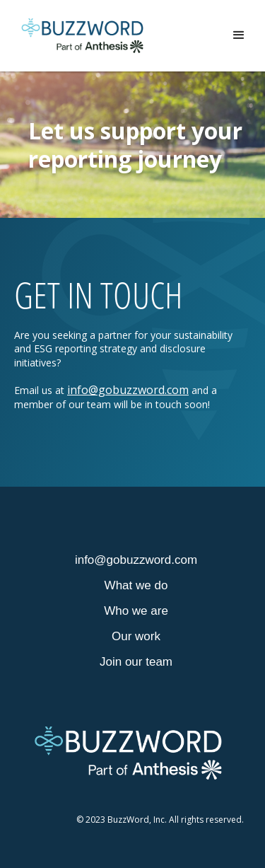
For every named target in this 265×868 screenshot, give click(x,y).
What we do (136, 585)
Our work (136, 636)
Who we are (136, 611)
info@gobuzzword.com (128, 390)
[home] (82, 36)
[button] (239, 35)
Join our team (136, 662)
